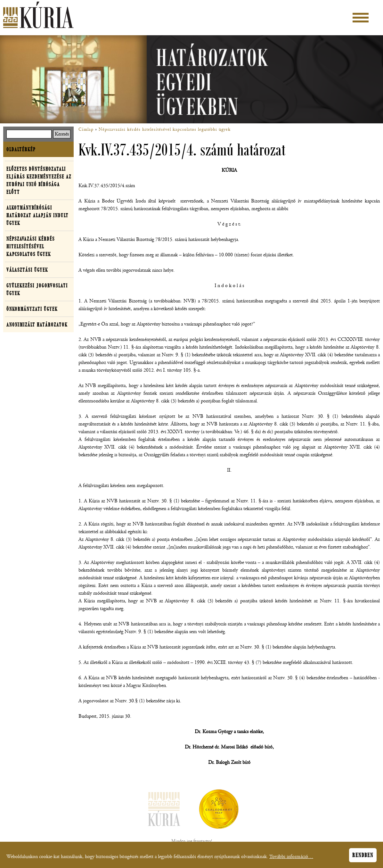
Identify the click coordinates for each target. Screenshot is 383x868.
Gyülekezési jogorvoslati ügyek (37, 289)
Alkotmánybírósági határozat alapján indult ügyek (37, 215)
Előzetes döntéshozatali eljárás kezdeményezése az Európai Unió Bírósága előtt (39, 180)
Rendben (363, 857)
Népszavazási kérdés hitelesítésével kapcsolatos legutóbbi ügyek (165, 129)
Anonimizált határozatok (37, 325)
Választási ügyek (27, 270)
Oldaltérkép (21, 149)
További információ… (291, 859)
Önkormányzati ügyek (32, 309)
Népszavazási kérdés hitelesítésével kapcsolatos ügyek (31, 246)
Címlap (86, 129)
